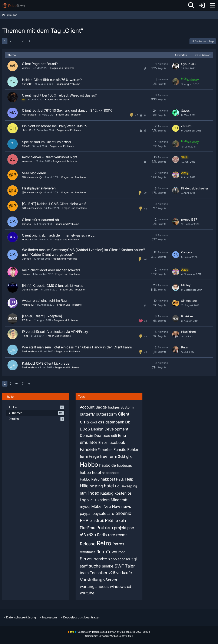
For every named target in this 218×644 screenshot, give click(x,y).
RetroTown (107, 552)
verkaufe (124, 573)
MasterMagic (29, 115)
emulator (89, 442)
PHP (84, 520)
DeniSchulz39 (30, 290)
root (122, 552)
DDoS (85, 429)
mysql (85, 506)
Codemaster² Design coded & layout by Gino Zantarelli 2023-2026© (114, 632)
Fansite (120, 450)
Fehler (133, 450)
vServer (110, 580)
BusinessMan (29, 351)
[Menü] (212, 5)
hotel (109, 486)
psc (131, 528)
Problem (105, 528)
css (101, 422)
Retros (118, 544)
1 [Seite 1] (5, 41)
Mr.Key (186, 285)
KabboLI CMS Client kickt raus (45, 363)
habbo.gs (124, 465)
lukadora (102, 500)
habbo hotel (90, 473)
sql (134, 559)
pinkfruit (97, 521)
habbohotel (110, 473)
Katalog (107, 493)
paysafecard (103, 513)
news (126, 506)
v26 (112, 573)
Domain (87, 435)
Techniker (98, 573)
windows (118, 587)
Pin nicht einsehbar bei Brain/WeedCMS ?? (55, 126)
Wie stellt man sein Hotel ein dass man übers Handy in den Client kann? (77, 347)
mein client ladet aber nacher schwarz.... (53, 270)
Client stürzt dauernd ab (40, 220)
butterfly (87, 414)
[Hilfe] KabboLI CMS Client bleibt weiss (52, 286)
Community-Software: (109, 636)
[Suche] (191, 5)
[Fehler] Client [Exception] (42, 316)
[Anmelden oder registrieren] (202, 5)
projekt (120, 528)
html (84, 493)
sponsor (124, 559)
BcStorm (127, 407)
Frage (94, 456)
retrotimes (88, 552)
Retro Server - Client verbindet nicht (50, 157)
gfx (129, 456)
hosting (96, 486)
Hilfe (84, 486)
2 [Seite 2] (11, 41)
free (104, 456)
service (101, 559)
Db (128, 422)
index (94, 493)
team (84, 573)
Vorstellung (91, 580)
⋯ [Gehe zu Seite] (16, 41)
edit (114, 436)
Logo (84, 500)
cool (94, 422)
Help (129, 479)
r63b (91, 535)
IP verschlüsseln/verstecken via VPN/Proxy (55, 332)
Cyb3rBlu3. (189, 64)
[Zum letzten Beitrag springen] (176, 66)
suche (95, 566)
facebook (117, 443)
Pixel (110, 520)
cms (85, 422)
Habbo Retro (90, 479)
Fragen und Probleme (62, 68)
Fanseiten (105, 450)
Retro (104, 543)
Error (103, 443)
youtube (87, 593)
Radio (102, 535)
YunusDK (27, 84)
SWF (119, 566)
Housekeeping (126, 486)
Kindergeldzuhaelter (195, 188)
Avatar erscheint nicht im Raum (46, 300)
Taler (130, 566)
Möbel (97, 506)
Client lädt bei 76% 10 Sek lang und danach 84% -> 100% (67, 110)
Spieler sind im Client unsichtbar (47, 142)
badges (114, 407)
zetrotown (28, 161)
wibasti (26, 68)
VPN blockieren (34, 173)
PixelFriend (189, 332)
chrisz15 (27, 130)
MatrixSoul (28, 305)
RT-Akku (27, 320)
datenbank (115, 422)
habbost (108, 479)
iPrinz (25, 336)
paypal (86, 513)
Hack (120, 479)
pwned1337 (189, 219)
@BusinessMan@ (32, 177)
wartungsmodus (94, 587)
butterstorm (106, 414)
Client (124, 414)
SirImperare (189, 301)
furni (113, 456)
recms (122, 535)
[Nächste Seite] (29, 41)
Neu (107, 506)
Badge (101, 407)
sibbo (113, 559)
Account (87, 407)
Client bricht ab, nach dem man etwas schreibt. (58, 235)
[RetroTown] (14, 5)
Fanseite (88, 449)
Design (97, 429)
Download (102, 436)
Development (116, 429)
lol (91, 500)
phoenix (123, 513)
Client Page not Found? (40, 64)
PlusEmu (88, 528)
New (116, 506)
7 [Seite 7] (23, 41)
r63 (83, 535)
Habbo (89, 465)
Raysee (26, 274)
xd (129, 587)
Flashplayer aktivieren (39, 188)
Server (86, 559)
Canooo (26, 224)
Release (88, 544)
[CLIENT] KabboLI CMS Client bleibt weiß (54, 204)
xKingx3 (27, 240)
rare (112, 535)
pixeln (121, 521)
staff (84, 566)
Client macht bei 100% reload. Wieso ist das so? (59, 95)
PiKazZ (26, 146)
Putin (185, 347)
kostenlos (123, 493)
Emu (122, 435)
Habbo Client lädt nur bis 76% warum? (52, 80)
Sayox (185, 110)
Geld (121, 456)
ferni (84, 456)
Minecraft (119, 500)
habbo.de (108, 465)
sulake (108, 566)
